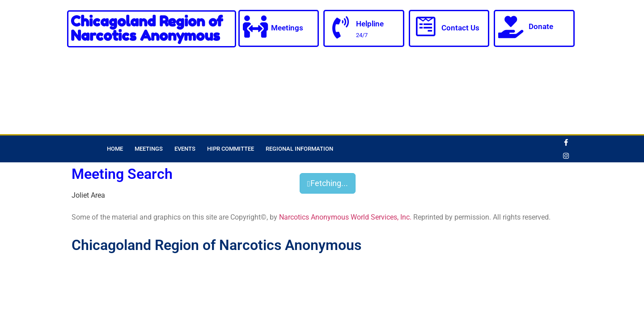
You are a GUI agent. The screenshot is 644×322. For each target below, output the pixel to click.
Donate (541, 26)
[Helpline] (340, 28)
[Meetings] (255, 27)
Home (115, 149)
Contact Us (460, 28)
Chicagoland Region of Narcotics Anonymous (147, 28)
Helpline (370, 24)
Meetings (287, 28)
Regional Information (299, 149)
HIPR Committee (231, 149)
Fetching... (328, 183)
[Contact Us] (426, 27)
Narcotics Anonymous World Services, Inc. (345, 217)
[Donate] (511, 27)
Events (185, 149)
